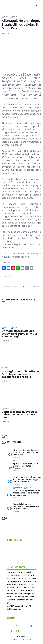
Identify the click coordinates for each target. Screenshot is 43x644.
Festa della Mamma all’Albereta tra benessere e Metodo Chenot (26, 506)
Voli (13, 408)
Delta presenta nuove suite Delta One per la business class (19, 415)
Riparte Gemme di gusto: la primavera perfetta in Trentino (25, 466)
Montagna (28, 488)
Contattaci (21, 637)
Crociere (5, 17)
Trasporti (14, 17)
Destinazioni (17, 474)
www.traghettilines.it (13, 164)
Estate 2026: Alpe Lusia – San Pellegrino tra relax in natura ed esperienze (26, 493)
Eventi (15, 461)
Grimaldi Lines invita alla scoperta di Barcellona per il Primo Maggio (21, 334)
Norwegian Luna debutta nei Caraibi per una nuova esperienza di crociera (21, 374)
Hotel (15, 447)
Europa (27, 474)
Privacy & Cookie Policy (22, 640)
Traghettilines (7, 276)
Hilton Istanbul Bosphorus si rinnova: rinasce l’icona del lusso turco (26, 452)
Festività (16, 501)
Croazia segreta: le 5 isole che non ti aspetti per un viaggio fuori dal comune (27, 479)
